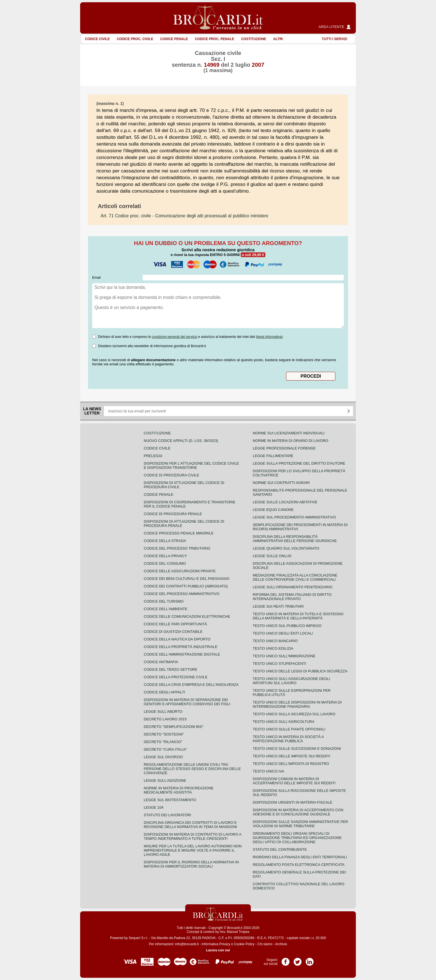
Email (96, 278)
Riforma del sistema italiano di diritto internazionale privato (292, 597)
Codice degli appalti (164, 692)
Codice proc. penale (214, 39)
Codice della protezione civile (176, 677)
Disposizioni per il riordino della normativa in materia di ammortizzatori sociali (191, 864)
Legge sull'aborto (163, 712)
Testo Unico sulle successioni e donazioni (297, 749)
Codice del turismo (164, 601)
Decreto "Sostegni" (164, 734)
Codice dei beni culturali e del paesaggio (186, 579)
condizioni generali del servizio (174, 337)
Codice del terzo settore (171, 669)
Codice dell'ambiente (166, 609)
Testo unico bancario (275, 641)
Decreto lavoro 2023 (165, 719)
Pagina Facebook (286, 960)
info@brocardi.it (187, 944)
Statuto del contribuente (280, 849)
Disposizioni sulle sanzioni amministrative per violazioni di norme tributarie (300, 824)
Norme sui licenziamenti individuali (289, 433)
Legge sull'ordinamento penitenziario (293, 587)
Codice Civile (97, 39)
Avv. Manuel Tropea (235, 932)
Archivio (281, 944)
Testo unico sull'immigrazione (284, 656)
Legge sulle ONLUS (272, 556)
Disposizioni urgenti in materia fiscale (293, 802)
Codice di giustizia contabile (173, 632)
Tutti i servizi (335, 39)
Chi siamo (265, 944)
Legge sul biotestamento (170, 800)
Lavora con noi (218, 950)
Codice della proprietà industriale (181, 647)
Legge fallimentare (273, 456)
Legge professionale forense (284, 448)
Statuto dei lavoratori (167, 815)
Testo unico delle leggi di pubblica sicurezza (300, 671)
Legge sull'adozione (165, 780)
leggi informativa (269, 337)
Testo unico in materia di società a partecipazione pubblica (288, 739)
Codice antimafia (161, 662)
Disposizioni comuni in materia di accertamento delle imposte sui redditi (294, 781)
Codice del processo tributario (177, 548)
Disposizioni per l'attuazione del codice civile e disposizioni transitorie (191, 465)
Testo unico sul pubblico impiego (287, 626)
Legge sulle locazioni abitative (285, 502)
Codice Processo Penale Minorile (179, 533)
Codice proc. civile (135, 39)
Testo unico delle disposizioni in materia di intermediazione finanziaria (297, 704)
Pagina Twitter (298, 960)
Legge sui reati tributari (278, 606)
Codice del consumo (165, 563)
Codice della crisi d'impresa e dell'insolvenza (191, 685)
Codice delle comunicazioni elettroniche (187, 616)
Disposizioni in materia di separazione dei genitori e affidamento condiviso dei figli (187, 702)
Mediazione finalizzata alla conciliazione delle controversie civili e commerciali (295, 577)
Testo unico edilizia (273, 648)
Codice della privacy (165, 556)
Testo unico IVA (268, 771)
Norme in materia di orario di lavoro (291, 441)
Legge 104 (154, 807)
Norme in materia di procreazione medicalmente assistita (179, 790)
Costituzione (253, 39)
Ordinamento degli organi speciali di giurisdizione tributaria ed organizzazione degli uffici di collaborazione (297, 838)
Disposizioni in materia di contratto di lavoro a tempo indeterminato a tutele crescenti (193, 836)
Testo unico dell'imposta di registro (291, 764)
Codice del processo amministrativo (182, 594)
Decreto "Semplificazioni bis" (174, 727)
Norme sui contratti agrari (281, 483)
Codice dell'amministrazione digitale (182, 654)
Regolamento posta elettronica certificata (299, 865)
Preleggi (153, 456)
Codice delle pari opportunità (175, 624)
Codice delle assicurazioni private (180, 571)
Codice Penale (174, 39)
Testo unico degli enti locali (283, 633)
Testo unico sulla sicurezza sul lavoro (294, 714)
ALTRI (278, 39)
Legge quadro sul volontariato (286, 548)
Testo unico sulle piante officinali (289, 729)
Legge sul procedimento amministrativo (294, 517)
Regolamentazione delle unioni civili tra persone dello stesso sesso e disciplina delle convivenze (192, 769)
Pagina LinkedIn (310, 960)
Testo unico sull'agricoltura (284, 722)
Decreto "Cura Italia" (165, 749)
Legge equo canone (273, 510)
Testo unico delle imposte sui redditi (291, 756)
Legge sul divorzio (163, 757)
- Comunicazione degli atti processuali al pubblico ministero (184, 216)
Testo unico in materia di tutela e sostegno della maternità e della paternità (298, 616)
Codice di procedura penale (173, 514)
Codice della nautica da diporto (177, 639)
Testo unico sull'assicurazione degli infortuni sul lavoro (291, 681)
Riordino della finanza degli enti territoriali (300, 857)
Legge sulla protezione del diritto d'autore (299, 463)
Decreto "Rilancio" (163, 742)
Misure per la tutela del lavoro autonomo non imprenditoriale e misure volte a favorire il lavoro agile (193, 850)
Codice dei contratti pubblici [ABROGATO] (186, 586)
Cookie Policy (244, 944)
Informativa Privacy (216, 944)
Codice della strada (165, 541)
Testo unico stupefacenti (279, 664)
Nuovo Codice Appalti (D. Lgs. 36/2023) (181, 441)
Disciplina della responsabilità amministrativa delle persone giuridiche (295, 539)
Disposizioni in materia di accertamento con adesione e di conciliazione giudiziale (298, 812)
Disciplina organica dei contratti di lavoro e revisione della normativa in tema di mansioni (190, 825)
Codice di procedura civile (171, 475)
